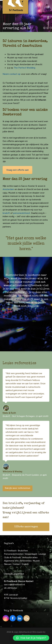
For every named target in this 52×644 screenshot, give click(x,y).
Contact (17, 564)
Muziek (36, 561)
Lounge (42, 554)
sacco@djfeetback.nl (14, 585)
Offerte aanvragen (26, 527)
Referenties (26, 561)
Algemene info (11, 561)
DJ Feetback (10, 551)
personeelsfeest (22, 213)
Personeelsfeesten (14, 554)
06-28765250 (10, 588)
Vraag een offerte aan (17, 170)
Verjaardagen (31, 554)
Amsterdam (8, 189)
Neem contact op (12, 74)
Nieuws (8, 564)
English (25, 564)
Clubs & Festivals (12, 557)
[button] (48, 7)
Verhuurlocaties (30, 557)
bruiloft (6, 213)
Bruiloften (23, 551)
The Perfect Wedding (24, 68)
